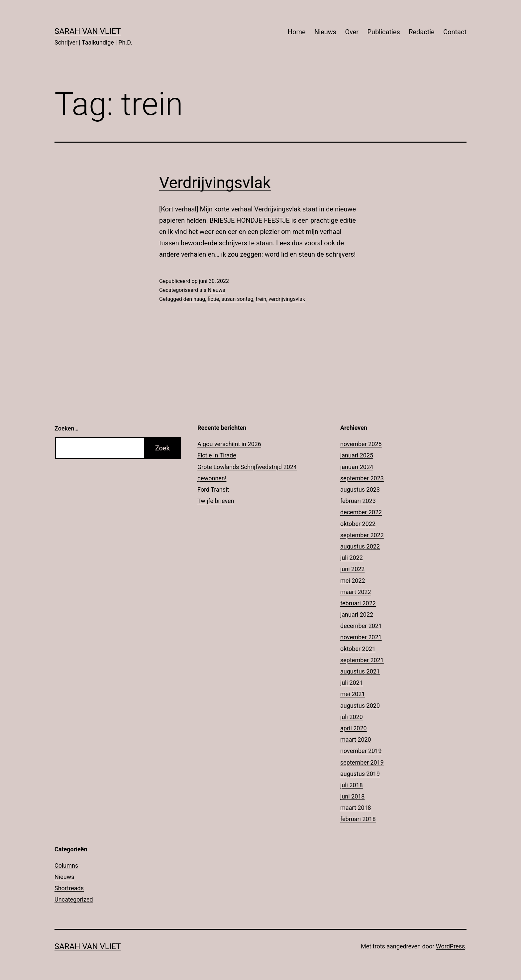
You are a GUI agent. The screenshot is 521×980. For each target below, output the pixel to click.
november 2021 (361, 637)
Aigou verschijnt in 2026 (229, 444)
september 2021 (362, 660)
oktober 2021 (358, 649)
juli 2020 (352, 717)
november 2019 (361, 751)
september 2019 (362, 762)
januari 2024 (357, 467)
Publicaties (383, 32)
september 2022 (362, 535)
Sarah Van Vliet (88, 31)
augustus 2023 (360, 490)
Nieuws (325, 32)
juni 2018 (352, 796)
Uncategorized (74, 899)
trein (261, 299)
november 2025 (361, 444)
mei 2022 (353, 581)
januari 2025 (357, 455)
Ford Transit (213, 490)
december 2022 (361, 512)
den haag (194, 299)
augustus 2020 (360, 706)
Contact (455, 32)
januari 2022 (357, 614)
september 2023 (362, 478)
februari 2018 (358, 819)
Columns (66, 865)
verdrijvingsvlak (287, 299)
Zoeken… (66, 428)
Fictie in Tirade (217, 455)
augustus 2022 (360, 546)
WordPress (450, 946)
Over (352, 32)
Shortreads (69, 888)
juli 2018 (352, 785)
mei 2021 (353, 694)
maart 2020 (356, 739)
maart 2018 (356, 808)
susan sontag (237, 299)
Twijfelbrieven (216, 501)
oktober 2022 (358, 524)
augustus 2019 (360, 774)
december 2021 (361, 626)
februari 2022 (358, 603)
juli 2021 (352, 683)
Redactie (422, 32)
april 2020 (354, 728)
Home (297, 32)
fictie (213, 299)
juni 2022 (352, 569)
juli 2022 (352, 558)
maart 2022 (356, 592)
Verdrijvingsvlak (215, 183)
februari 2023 (358, 501)
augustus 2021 (360, 671)
